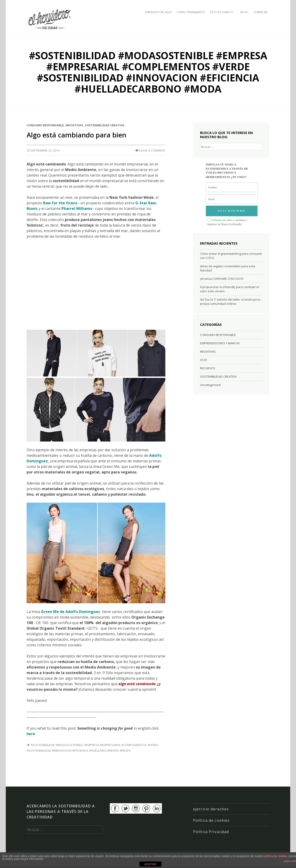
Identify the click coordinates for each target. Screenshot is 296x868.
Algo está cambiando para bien (76, 135)
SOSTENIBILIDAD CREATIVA (105, 125)
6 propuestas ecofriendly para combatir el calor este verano (230, 289)
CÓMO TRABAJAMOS (191, 12)
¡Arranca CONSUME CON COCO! (222, 279)
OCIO (204, 360)
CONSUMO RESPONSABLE (45, 125)
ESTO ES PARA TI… (223, 12)
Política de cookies (211, 820)
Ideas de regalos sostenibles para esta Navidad (228, 268)
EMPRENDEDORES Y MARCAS (220, 343)
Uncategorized (210, 385)
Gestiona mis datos (222, 220)
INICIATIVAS (74, 125)
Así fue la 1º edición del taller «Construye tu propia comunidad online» (230, 302)
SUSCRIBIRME (232, 211)
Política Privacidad (211, 832)
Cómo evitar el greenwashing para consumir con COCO (231, 256)
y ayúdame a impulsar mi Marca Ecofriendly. (227, 222)
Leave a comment (152, 150)
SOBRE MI (260, 12)
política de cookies (276, 856)
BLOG (244, 12)
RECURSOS (208, 368)
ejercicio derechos (211, 809)
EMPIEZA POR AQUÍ (158, 12)
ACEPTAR (150, 864)
